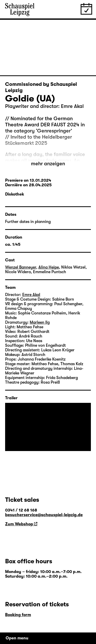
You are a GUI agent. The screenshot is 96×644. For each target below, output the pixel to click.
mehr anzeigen (48, 164)
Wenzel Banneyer (21, 267)
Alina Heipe (49, 267)
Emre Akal (31, 295)
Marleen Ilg (40, 322)
